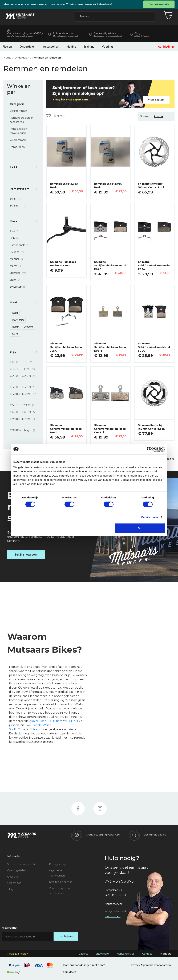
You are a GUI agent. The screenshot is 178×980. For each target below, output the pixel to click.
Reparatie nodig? (18, 954)
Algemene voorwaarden (156, 965)
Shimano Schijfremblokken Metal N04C (66, 429)
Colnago (35, 729)
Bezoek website (159, 4)
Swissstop (19, 287)
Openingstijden (17, 870)
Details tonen (150, 517)
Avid (16, 231)
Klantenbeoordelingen (77, 965)
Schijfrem (18, 206)
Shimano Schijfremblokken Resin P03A (154, 266)
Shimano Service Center (22, 864)
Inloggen (165, 954)
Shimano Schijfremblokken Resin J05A (66, 347)
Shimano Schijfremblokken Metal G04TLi (110, 429)
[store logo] (20, 16)
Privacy (135, 965)
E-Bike (71, 721)
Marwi (16, 266)
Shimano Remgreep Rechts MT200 (63, 264)
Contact (147, 954)
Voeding (107, 47)
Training (89, 47)
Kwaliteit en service (61, 882)
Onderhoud (14, 883)
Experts (83, 954)
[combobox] (115, 16)
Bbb (15, 238)
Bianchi (37, 725)
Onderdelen (28, 47)
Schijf (16, 199)
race (43, 721)
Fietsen (7, 47)
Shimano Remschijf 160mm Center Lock (151, 427)
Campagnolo (21, 245)
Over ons (13, 877)
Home (8, 58)
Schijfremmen (18, 111)
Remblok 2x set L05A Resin (64, 186)
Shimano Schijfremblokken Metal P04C (110, 266)
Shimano (19, 273)
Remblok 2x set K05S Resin (108, 186)
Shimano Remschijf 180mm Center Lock (151, 186)
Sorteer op (147, 116)
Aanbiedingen (167, 47)
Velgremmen (18, 140)
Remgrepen (17, 147)
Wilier (47, 725)
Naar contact (113, 916)
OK (140, 528)
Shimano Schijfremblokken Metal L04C (154, 347)
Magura (17, 259)
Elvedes (18, 252)
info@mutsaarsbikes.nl (118, 911)
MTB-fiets (55, 721)
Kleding (71, 47)
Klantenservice (126, 954)
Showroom (102, 954)
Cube (22, 729)
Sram (16, 280)
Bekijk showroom (26, 555)
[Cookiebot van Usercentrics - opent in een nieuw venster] (149, 449)
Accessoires (51, 47)
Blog (10, 889)
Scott (13, 729)
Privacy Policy (57, 864)
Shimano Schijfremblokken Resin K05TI (110, 347)
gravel (34, 721)
